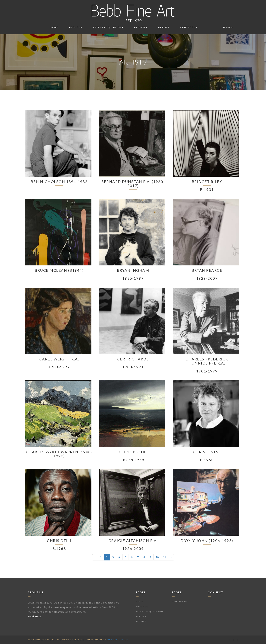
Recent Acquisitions (108, 27)
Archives (141, 27)
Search (228, 27)
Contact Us (189, 27)
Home (54, 27)
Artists (164, 27)
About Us (76, 27)
